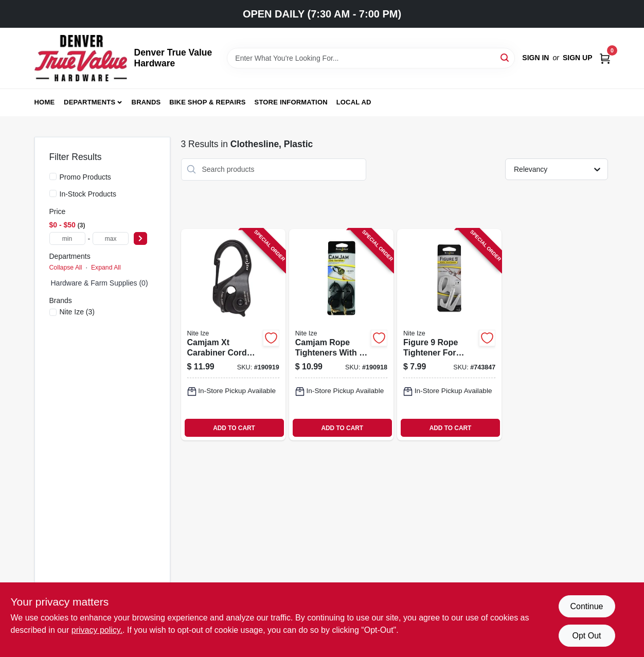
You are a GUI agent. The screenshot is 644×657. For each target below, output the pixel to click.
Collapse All (66, 268)
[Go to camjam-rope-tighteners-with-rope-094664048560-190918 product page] (341, 335)
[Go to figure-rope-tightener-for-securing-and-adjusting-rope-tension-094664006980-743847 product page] (449, 335)
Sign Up (578, 58)
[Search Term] (371, 58)
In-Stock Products (88, 194)
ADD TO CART (234, 428)
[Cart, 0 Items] (605, 58)
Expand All (106, 268)
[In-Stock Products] (53, 193)
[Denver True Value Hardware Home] (81, 58)
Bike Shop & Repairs (208, 102)
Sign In (535, 58)
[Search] (505, 57)
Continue (586, 606)
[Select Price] (140, 238)
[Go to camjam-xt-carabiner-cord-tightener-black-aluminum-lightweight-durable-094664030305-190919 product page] (233, 335)
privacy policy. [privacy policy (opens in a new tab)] (97, 630)
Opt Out (586, 636)
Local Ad (354, 102)
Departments (90, 102)
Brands (146, 102)
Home (45, 102)
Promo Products (85, 177)
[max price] (111, 238)
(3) (77, 312)
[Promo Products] (53, 176)
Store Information (291, 102)
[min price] (67, 238)
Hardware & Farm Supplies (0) (100, 283)
